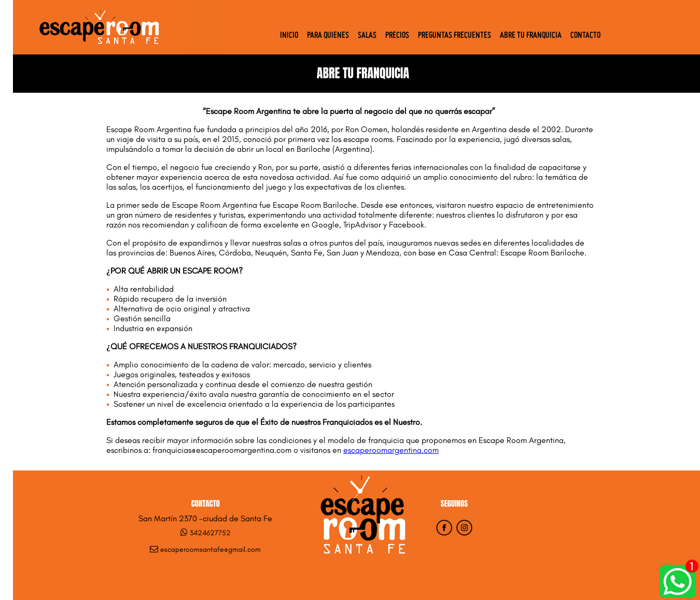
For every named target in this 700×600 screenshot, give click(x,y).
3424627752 (210, 533)
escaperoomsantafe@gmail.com (211, 549)
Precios (397, 36)
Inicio (289, 36)
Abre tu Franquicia (531, 36)
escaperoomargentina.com (391, 450)
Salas (367, 36)
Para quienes (328, 36)
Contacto (585, 36)
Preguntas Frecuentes (454, 36)
